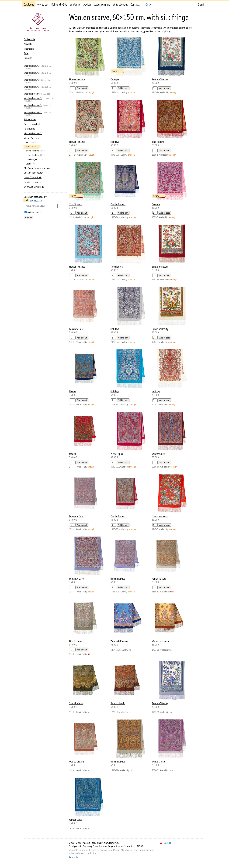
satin (28, 142)
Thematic (29, 49)
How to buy (43, 4)
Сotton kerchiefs (33, 124)
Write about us (120, 4)
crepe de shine (33, 151)
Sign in (202, 4)
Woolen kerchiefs (33, 94)
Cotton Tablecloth (34, 173)
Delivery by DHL (59, 4)
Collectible (30, 39)
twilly (28, 163)
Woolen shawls (32, 66)
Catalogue (29, 4)
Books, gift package (34, 187)
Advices (87, 4)
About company (102, 4)
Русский (165, 843)
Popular (28, 58)
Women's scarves (33, 138)
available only (34, 212)
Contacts (135, 4)
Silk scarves (30, 119)
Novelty (28, 44)
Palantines (29, 129)
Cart (148, 4)
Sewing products (32, 182)
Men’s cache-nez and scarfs (38, 168)
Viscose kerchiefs (33, 133)
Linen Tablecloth (33, 177)
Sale (26, 53)
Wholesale (75, 4)
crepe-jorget (31, 159)
